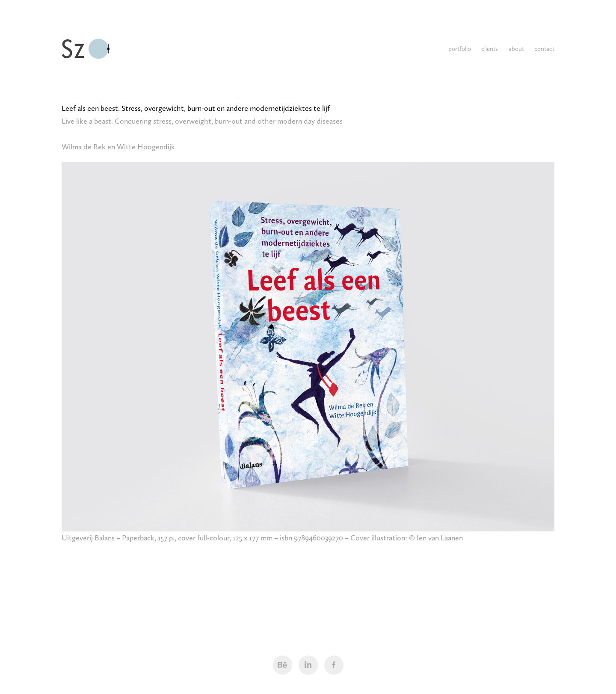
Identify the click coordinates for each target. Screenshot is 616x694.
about (516, 49)
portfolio (460, 49)
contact (544, 49)
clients (490, 49)
